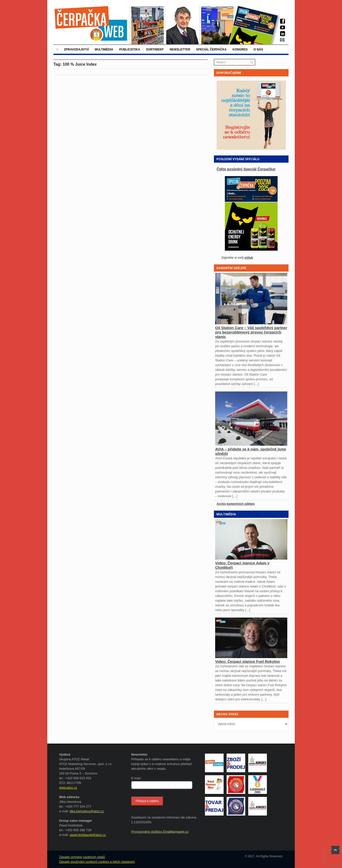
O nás (258, 49)
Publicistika (130, 49)
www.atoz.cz (68, 788)
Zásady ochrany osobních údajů (82, 857)
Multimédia (104, 49)
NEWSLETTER (180, 49)
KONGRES (240, 49)
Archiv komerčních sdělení (236, 504)
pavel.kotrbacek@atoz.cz (88, 835)
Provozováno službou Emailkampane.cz (160, 832)
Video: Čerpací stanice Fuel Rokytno (247, 661)
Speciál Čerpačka (211, 49)
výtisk (249, 258)
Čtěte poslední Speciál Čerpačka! (246, 169)
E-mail (137, 778)
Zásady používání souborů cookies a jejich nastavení (97, 862)
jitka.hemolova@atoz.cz (87, 811)
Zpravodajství (76, 49)
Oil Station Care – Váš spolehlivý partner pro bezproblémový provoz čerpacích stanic (251, 332)
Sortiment (155, 49)
